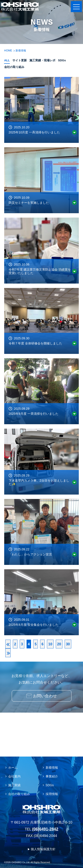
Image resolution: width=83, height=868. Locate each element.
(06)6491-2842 (45, 829)
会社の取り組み (14, 67)
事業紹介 (52, 776)
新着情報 (52, 768)
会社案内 (14, 776)
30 (68, 644)
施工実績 (14, 785)
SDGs (62, 60)
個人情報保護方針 (43, 849)
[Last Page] (8, 653)
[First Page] (8, 644)
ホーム (13, 768)
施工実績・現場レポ (42, 60)
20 (59, 644)
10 (50, 644)
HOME (8, 51)
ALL (7, 60)
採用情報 (52, 794)
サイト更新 (20, 60)
